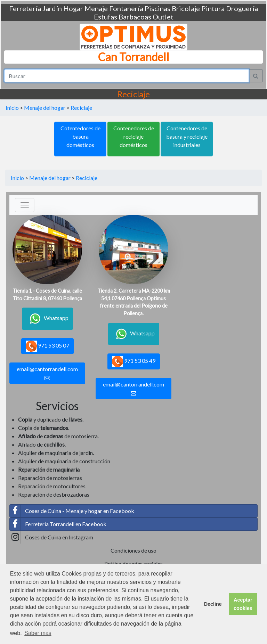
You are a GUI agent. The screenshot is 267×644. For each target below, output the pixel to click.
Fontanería (126, 8)
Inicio (12, 108)
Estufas (106, 17)
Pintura (213, 8)
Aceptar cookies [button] (243, 604)
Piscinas (157, 8)
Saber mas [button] (38, 633)
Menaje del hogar (45, 108)
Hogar (73, 8)
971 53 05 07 (47, 346)
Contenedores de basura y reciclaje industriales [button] (187, 136)
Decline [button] (213, 604)
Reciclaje (81, 108)
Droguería (242, 8)
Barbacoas (135, 17)
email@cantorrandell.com (47, 373)
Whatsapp (47, 319)
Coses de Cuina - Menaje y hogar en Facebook (72, 511)
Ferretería (25, 8)
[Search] (127, 76)
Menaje (96, 8)
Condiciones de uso (133, 550)
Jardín (52, 8)
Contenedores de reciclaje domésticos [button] (134, 136)
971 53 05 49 (134, 361)
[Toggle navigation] (25, 205)
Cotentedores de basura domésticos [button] (80, 136)
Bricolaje (186, 8)
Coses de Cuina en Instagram (51, 537)
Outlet (163, 17)
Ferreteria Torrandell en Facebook (58, 524)
